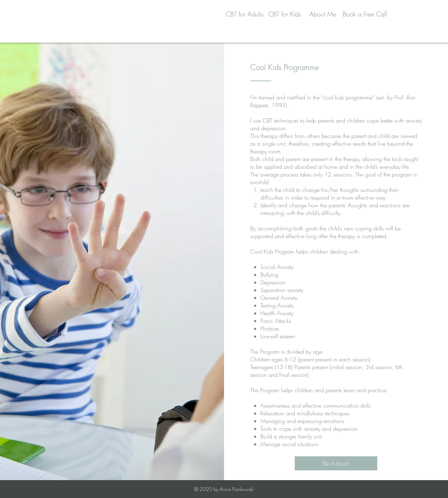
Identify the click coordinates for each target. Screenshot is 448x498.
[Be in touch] (336, 463)
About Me (323, 14)
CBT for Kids (285, 14)
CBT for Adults (245, 14)
